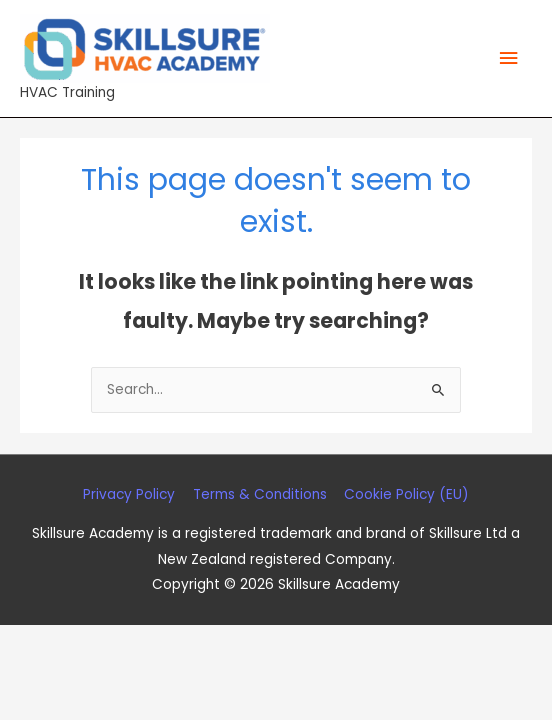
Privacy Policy (129, 494)
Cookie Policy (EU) (406, 494)
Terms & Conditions (260, 494)
